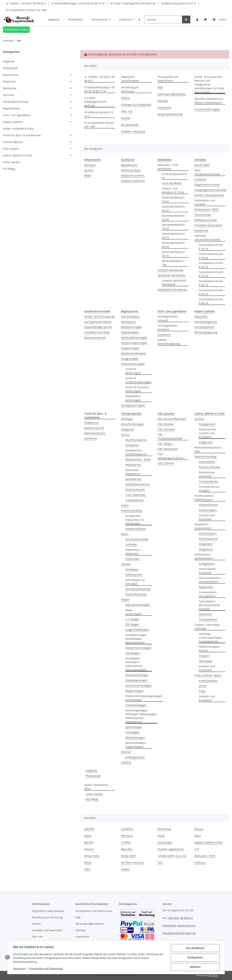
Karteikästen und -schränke (206, 202)
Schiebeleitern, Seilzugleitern (208, 594)
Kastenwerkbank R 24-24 (173, 218)
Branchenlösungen (133, 424)
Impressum (165, 107)
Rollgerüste (206, 442)
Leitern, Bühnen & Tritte (18, 155)
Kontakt (126, 118)
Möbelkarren (133, 465)
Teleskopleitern (208, 619)
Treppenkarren (135, 500)
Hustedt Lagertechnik (171, 849)
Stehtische (91, 438)
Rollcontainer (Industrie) (207, 474)
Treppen (204, 656)
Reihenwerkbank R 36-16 (173, 254)
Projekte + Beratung (133, 131)
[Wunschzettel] (205, 20)
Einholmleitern (208, 533)
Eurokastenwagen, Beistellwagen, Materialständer (137, 639)
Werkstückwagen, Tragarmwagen (136, 745)
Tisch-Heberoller (135, 495)
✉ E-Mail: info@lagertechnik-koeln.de (133, 3)
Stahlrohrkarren (135, 490)
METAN (89, 842)
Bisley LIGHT (129, 856)
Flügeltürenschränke (207, 185)
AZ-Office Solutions (133, 863)
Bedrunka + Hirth (205, 856)
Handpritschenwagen (138, 648)
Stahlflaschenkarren (138, 484)
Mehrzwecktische (95, 433)
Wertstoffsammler (136, 594)
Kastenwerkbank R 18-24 (173, 199)
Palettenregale (130, 332)
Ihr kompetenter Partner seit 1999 (26, 10)
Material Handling (205, 457)
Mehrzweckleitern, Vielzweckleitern (210, 580)
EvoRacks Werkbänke (170, 270)
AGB (160, 87)
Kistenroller (132, 559)
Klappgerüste (207, 424)
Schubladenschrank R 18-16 (211, 247)
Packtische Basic (131, 170)
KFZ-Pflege (92, 799)
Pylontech (127, 836)
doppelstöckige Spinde (98, 327)
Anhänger (127, 419)
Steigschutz (206, 549)
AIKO (87, 869)
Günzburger (165, 842)
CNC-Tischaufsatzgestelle (170, 436)
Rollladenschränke (206, 220)
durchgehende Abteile (98, 322)
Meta (198, 836)
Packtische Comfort (133, 176)
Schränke (9, 95)
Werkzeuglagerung (206, 332)
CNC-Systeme (11, 149)
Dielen (203, 686)
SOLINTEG (127, 829)
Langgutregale (130, 359)
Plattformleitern (208, 505)
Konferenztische (94, 428)
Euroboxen (164, 335)
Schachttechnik (208, 539)
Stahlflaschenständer (138, 589)
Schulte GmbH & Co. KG (172, 856)
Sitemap (163, 101)
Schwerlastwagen (136, 705)
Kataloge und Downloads (136, 105)
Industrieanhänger (137, 675)
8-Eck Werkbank (172, 183)
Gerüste (199, 419)
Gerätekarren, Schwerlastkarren (136, 452)
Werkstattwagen (135, 738)
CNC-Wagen (165, 444)
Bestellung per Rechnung (130, 89)
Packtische (9, 82)
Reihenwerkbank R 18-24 (173, 227)
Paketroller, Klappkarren (133, 472)
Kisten (125, 505)
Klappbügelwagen (136, 680)
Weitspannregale (131, 327)
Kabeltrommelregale (133, 353)
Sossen (125, 869)
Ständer (126, 564)
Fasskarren (132, 445)
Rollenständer (134, 575)
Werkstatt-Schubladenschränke (207, 238)
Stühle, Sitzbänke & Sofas (96, 787)
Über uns (127, 111)
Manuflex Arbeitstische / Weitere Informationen (209, 101)
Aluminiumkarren (136, 440)
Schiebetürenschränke (208, 225)
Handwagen (133, 653)
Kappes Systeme (13, 122)
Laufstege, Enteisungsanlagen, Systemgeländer (211, 638)
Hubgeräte (128, 429)
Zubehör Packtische (133, 181)
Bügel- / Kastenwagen (134, 612)
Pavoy (161, 836)
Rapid (88, 836)
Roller (125, 534)
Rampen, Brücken (210, 467)
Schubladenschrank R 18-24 (211, 256)
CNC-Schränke (166, 429)
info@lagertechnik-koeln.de (179, 933)
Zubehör (126, 762)
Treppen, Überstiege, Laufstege (207, 627)
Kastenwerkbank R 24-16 (173, 208)
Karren (125, 435)
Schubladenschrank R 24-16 (211, 265)
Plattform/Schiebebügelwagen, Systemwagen (144, 698)
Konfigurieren (195, 958)
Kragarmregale (130, 348)
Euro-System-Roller (137, 539)
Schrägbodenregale (133, 405)
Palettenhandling (131, 511)
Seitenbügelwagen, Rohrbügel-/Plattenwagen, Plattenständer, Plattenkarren (141, 716)
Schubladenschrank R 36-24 (211, 292)
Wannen (126, 752)
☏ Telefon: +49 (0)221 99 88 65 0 (26, 3)
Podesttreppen (208, 510)
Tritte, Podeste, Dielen (208, 675)
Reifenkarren (133, 479)
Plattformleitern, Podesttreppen (204, 498)
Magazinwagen (135, 691)
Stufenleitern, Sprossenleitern (204, 556)
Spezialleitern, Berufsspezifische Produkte (210, 605)
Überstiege (205, 661)
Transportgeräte (13, 142)
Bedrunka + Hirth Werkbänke (168, 167)
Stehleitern (206, 614)
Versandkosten (130, 125)
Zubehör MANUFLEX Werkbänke (174, 282)
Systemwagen (134, 727)
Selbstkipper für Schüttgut (135, 582)
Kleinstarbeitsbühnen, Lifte (208, 449)
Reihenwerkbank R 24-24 (173, 245)
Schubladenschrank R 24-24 (211, 274)
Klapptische (91, 423)
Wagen (125, 599)
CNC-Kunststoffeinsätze (172, 419)
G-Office (126, 842)
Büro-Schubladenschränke (207, 172)
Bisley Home (92, 856)
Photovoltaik (93, 776)
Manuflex (127, 849)
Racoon (199, 829)
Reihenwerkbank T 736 (173, 263)
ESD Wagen (132, 624)
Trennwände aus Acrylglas (209, 489)
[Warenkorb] (219, 20)
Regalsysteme (11, 108)
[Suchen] (163, 20)
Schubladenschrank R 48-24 (211, 301)
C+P (197, 849)
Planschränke (203, 215)
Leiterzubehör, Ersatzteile (208, 571)
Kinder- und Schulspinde (100, 316)
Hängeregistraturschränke (210, 190)
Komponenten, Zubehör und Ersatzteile (208, 433)
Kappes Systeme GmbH (209, 842)
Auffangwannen (135, 757)
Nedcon (89, 849)
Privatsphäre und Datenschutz (168, 79)
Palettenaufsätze (136, 529)
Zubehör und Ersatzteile (207, 517)
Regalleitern (206, 587)
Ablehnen (195, 967)
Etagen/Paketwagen (137, 630)
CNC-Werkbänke (168, 449)
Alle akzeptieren (195, 948)
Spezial (89, 170)
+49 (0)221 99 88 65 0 (180, 918)
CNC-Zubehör (166, 463)
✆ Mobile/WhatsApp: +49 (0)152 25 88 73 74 (78, 3)
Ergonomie (201, 316)
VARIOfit (89, 829)
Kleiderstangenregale (134, 343)
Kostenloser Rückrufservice (179, 925)
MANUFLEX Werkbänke (171, 275)
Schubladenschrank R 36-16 (211, 283)
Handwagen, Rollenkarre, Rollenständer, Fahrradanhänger (136, 664)
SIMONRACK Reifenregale (133, 398)
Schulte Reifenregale (207, 109)
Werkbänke (10, 88)
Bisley (88, 863)
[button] (197, 20)
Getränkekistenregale (134, 338)
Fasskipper (132, 569)
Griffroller (131, 545)
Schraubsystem (130, 316)
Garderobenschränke (16, 102)
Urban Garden (94, 794)
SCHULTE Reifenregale (133, 371)
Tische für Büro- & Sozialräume (22, 135)
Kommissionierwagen (138, 685)
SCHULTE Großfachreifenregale (138, 380)
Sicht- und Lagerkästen (17, 115)
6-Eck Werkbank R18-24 (175, 176)
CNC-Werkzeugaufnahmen (171, 456)
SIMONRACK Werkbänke (172, 290)
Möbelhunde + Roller (138, 459)
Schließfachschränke (97, 332)
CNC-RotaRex (166, 424)
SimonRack (164, 829)
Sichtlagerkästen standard (168, 327)
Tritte (202, 691)
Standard (90, 165)
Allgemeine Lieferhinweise (130, 79)
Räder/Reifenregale (133, 364)
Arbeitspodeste (208, 681)
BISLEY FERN (202, 165)
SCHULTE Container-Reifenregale (138, 389)
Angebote (92, 771)
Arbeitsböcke (207, 462)
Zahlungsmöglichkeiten (172, 94)
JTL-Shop (213, 975)
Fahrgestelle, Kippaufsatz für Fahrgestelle (135, 520)
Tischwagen (133, 732)
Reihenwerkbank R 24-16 (173, 236)
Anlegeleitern (207, 564)
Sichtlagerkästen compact (168, 318)
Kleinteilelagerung (206, 322)
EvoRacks (200, 863)
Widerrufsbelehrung (170, 114)
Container (200, 179)
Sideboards (201, 230)
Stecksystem (129, 322)
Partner (126, 98)
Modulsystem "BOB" (207, 209)
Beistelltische (129, 165)
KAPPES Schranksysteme (209, 195)
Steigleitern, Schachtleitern (203, 526)
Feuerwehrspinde (95, 338)
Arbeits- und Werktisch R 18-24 (173, 190)
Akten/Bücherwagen (138, 605)
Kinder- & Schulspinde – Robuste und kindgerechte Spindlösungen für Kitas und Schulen (209, 84)
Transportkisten (208, 481)
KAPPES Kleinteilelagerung (169, 342)
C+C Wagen (132, 619)
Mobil (88, 176)
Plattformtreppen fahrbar (209, 649)
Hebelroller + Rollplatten (133, 552)
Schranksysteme (204, 327)
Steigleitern (206, 544)
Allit (160, 863)
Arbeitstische (11, 75)
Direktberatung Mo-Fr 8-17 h (179, 3)
